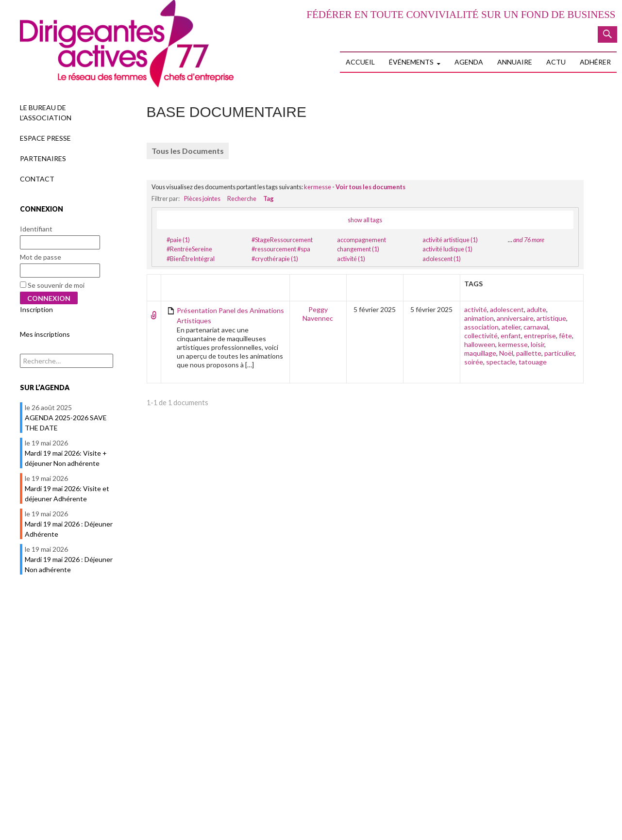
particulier (559, 353)
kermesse (318, 187)
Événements (411, 62)
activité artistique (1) (450, 240)
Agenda (469, 62)
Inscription (36, 309)
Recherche (242, 198)
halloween (480, 344)
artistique (551, 318)
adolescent (507, 309)
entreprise (540, 336)
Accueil (360, 62)
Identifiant (36, 229)
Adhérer (595, 62)
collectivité (481, 336)
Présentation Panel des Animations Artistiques (230, 315)
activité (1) (351, 259)
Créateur (375, 284)
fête (565, 336)
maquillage (480, 353)
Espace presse (45, 138)
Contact (37, 179)
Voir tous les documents (370, 187)
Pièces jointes (202, 198)
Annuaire (515, 62)
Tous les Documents (188, 151)
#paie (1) (178, 240)
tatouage (533, 362)
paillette (529, 353)
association (481, 327)
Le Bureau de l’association (46, 113)
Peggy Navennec (318, 314)
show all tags (365, 220)
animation (479, 318)
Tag (269, 198)
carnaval (536, 327)
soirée (474, 362)
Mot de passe (41, 257)
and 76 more (529, 240)
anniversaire (515, 318)
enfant (511, 336)
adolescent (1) (442, 259)
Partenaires (43, 158)
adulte (537, 309)
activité (476, 309)
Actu (556, 62)
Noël (506, 353)
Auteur (318, 284)
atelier (511, 327)
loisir (538, 344)
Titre (175, 284)
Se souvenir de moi (52, 285)
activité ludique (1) (447, 249)
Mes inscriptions (45, 334)
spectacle (501, 362)
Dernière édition (435, 288)
